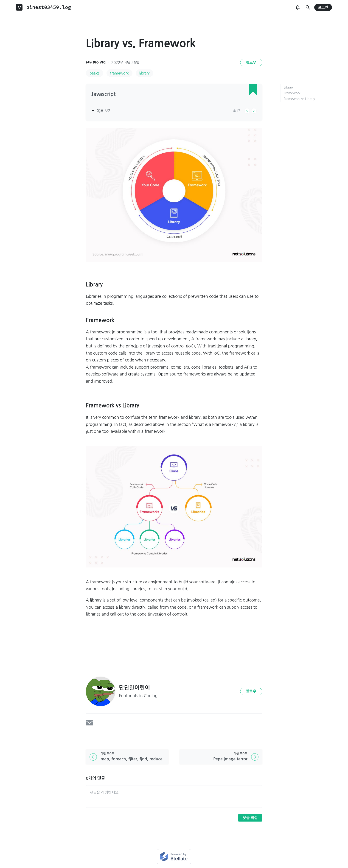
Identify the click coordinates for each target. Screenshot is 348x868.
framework (119, 73)
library (145, 73)
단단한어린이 (96, 63)
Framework (292, 93)
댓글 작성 (250, 818)
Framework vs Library (299, 99)
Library (289, 87)
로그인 (323, 7)
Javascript (104, 94)
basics (95, 73)
